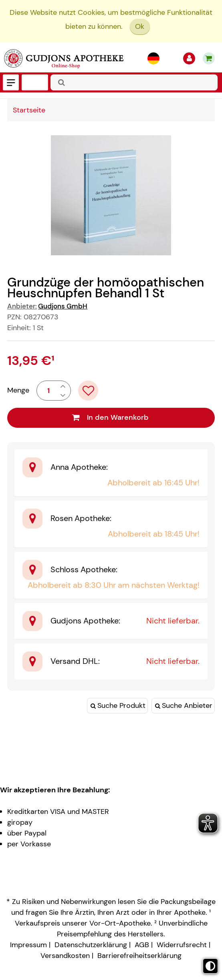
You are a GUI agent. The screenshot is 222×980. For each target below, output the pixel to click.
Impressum (28, 945)
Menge (18, 390)
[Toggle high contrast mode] (210, 966)
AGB (142, 945)
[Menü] (11, 82)
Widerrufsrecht (182, 945)
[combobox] (134, 82)
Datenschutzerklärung (91, 945)
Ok (140, 26)
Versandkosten (65, 956)
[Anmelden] (189, 58)
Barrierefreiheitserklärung (139, 956)
